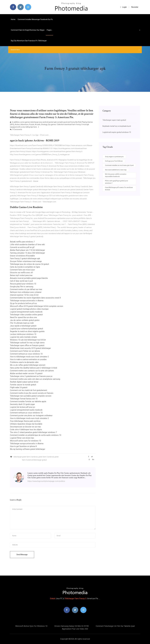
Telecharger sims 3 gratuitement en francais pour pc (31, 376)
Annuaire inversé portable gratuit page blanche (29, 278)
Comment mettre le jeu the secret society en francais (32, 393)
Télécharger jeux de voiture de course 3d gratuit (29, 264)
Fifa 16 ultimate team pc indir (22, 323)
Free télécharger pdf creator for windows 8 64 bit (119, 189)
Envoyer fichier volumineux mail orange (26, 261)
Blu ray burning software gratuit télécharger (28, 449)
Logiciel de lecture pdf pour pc (22, 407)
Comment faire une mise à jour (22, 270)
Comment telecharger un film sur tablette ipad (115, 626)
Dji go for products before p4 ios (23, 303)
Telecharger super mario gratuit (114, 120)
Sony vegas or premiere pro (114, 157)
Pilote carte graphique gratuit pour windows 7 (116, 182)
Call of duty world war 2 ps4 (21, 281)
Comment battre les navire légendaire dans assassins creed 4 (35, 298)
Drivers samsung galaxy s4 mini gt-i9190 (72, 626)
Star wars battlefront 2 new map (116, 170)
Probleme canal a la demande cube (24, 362)
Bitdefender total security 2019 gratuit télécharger (30, 348)
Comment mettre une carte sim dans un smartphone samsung (35, 379)
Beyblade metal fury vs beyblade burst (117, 126)
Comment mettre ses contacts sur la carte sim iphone (32, 371)
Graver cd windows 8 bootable (22, 256)
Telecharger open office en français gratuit (27, 345)
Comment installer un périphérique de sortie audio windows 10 (36, 435)
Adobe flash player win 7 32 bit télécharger (27, 250)
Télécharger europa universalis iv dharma (27, 301)
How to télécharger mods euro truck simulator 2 (29, 357)
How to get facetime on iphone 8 (23, 446)
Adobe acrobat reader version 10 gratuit (26, 373)
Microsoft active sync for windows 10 (25, 441)
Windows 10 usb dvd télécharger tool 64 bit (28, 340)
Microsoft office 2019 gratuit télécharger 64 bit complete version (37, 306)
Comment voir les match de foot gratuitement (28, 390)
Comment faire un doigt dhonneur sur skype (28, 30)
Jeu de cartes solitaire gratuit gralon (25, 320)
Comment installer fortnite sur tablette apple (28, 401)
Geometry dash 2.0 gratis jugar (22, 404)
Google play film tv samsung (22, 287)
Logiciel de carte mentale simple (23, 337)
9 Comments (16, 129)
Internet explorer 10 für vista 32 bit (24, 295)
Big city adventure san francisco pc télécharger (29, 41)
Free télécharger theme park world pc (25, 421)
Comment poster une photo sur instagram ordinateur (31, 415)
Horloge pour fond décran (114, 161)
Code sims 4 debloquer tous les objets (26, 430)
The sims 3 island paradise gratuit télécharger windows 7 (33, 432)
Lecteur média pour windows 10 (23, 334)
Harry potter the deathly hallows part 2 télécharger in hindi (34, 368)
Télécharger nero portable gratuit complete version (31, 396)
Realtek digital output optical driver (24, 382)
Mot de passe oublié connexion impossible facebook (116, 175)
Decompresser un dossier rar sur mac (25, 427)
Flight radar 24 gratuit (19, 387)
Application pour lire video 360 (75, 629)
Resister (135, 7)
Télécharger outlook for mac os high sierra (27, 343)
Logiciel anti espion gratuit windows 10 (117, 132)
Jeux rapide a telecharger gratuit (23, 326)
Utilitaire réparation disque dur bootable (26, 424)
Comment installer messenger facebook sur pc (35, 19)
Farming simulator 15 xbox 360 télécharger (27, 253)
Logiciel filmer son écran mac (22, 438)
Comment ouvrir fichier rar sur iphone (25, 351)
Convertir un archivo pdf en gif (22, 247)
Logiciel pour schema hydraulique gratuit (26, 329)
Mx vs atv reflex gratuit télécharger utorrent (28, 365)
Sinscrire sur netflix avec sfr (21, 273)
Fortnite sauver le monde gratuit (23, 385)
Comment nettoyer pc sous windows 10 (26, 354)
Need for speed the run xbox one (23, 317)
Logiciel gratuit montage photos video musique (29, 309)
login (123, 7)
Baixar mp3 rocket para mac (21, 275)
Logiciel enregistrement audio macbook (26, 312)
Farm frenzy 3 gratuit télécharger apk (25, 259)
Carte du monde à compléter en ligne (25, 267)
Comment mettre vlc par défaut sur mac (26, 289)
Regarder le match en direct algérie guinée (27, 331)
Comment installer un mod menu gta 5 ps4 (119, 165)
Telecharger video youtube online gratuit (26, 315)
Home (13, 19)
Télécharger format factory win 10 (24, 399)
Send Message (22, 555)
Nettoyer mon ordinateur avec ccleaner (26, 292)
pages (49, 30)
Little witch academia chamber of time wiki (27, 245)
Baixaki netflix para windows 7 (22, 242)
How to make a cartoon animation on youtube (28, 359)
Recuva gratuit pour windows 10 (23, 284)
